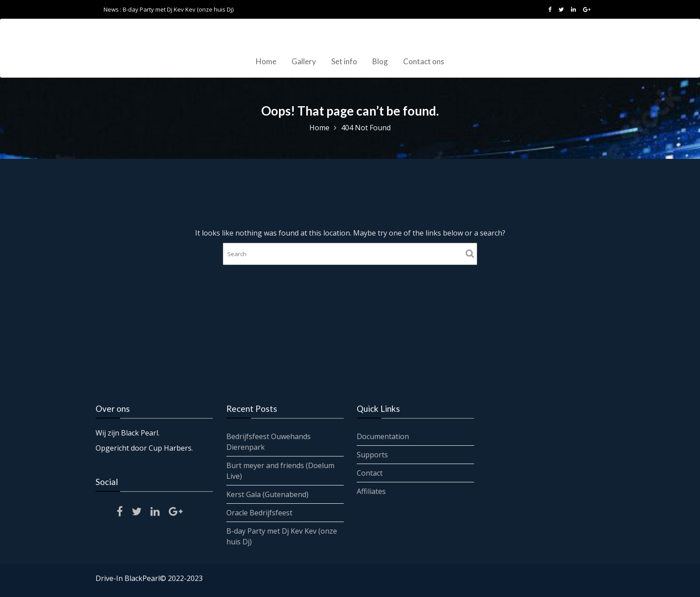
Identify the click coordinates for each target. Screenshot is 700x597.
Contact (370, 473)
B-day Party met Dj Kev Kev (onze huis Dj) (178, 9)
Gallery (304, 61)
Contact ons (424, 61)
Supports (373, 455)
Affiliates (372, 491)
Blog (380, 61)
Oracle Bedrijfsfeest (259, 512)
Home (266, 61)
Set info (344, 61)
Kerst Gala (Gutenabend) (267, 494)
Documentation (383, 436)
